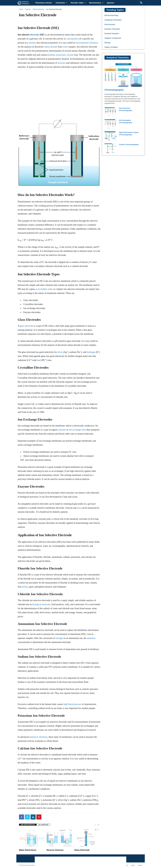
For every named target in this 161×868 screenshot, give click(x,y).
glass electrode (26, 326)
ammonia (91, 638)
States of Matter (111, 47)
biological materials (41, 604)
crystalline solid (45, 289)
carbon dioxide (50, 47)
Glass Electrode (82, 850)
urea (79, 508)
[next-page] (98, 825)
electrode (34, 35)
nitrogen (59, 638)
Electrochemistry (39, 9)
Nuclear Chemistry (112, 29)
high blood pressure (72, 704)
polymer (62, 430)
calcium (70, 55)
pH (90, 262)
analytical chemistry (38, 737)
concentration (72, 39)
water (65, 47)
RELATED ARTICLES (28, 825)
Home (21, 9)
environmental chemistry (87, 43)
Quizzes (110, 3)
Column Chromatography (129, 144)
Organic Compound (113, 38)
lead (39, 360)
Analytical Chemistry (113, 20)
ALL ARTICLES (43, 825)
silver (60, 352)
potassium (61, 55)
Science (28, 9)
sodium (52, 55)
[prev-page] (95, 825)
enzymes (62, 63)
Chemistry (61, 3)
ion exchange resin (78, 430)
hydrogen (91, 352)
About (133, 865)
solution (32, 43)
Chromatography (114, 90)
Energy (108, 43)
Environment (110, 24)
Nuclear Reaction (112, 33)
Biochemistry (96, 3)
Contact (140, 865)
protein (25, 587)
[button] (141, 3)
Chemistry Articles (44, 3)
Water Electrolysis (28, 850)
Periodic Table (78, 3)
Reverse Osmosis (55, 850)
